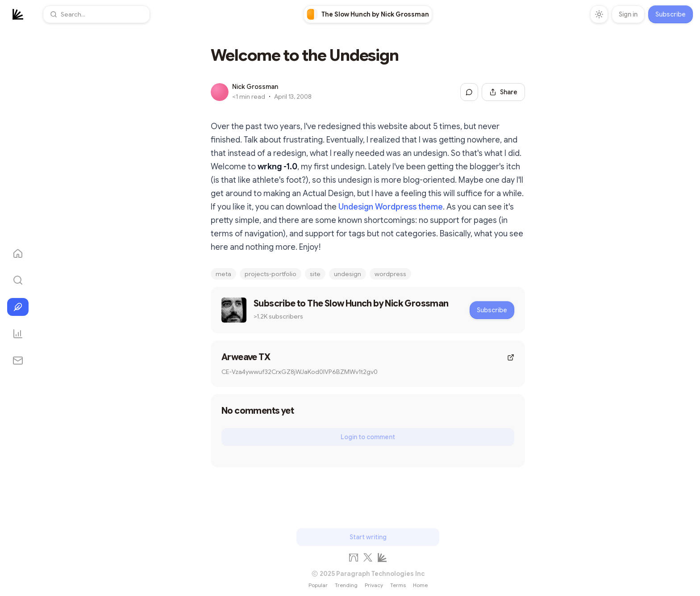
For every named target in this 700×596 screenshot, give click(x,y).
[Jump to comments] (469, 92)
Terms (398, 585)
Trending (346, 585)
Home (420, 585)
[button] (96, 14)
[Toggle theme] (599, 14)
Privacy (374, 585)
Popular (318, 585)
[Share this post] (503, 92)
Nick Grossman (255, 87)
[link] (368, 14)
